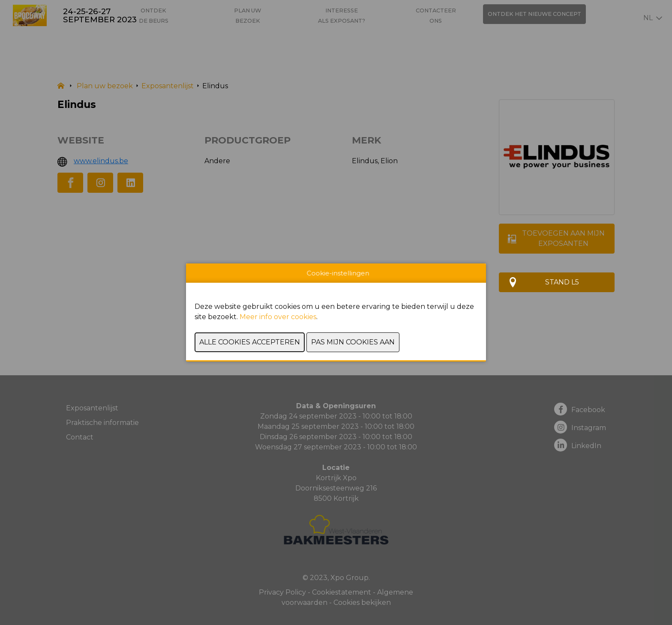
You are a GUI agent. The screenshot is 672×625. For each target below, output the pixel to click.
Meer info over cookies (278, 317)
